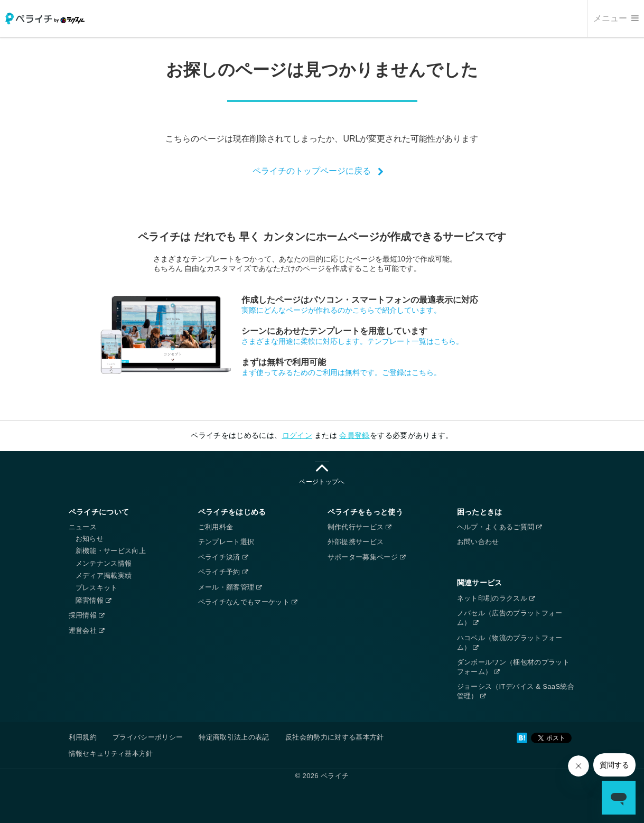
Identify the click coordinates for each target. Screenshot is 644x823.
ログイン (297, 435)
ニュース (83, 527)
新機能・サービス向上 (111, 551)
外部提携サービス (356, 542)
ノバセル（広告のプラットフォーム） (510, 618)
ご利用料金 (216, 527)
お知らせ (90, 539)
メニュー (616, 18)
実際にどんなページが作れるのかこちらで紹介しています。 (341, 310)
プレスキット (97, 588)
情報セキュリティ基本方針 (111, 754)
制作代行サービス (360, 527)
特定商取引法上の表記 (234, 737)
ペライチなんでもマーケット (248, 602)
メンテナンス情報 (104, 563)
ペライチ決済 (223, 557)
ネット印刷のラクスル (496, 598)
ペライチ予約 (223, 572)
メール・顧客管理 (230, 587)
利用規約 (83, 737)
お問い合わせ (478, 542)
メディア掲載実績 (104, 576)
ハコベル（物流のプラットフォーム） (510, 643)
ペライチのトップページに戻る (312, 171)
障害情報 (94, 600)
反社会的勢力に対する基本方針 (335, 737)
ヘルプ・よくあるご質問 (500, 527)
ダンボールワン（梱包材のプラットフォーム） (514, 667)
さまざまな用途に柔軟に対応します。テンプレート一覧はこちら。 (352, 341)
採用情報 (87, 615)
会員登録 (354, 435)
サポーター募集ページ (367, 557)
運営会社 (87, 630)
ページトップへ (322, 474)
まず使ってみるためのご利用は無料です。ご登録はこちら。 (341, 372)
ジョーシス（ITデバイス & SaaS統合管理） (516, 691)
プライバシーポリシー (148, 737)
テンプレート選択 (226, 542)
